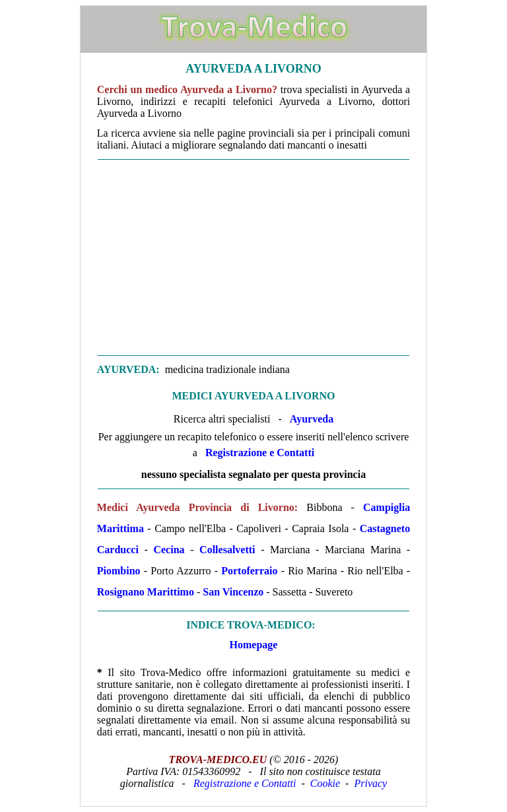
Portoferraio (249, 571)
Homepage (254, 645)
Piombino (119, 571)
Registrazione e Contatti (260, 453)
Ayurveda (312, 419)
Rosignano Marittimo (146, 592)
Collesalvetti (227, 550)
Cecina (169, 550)
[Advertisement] (253, 257)
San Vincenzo (233, 592)
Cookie (325, 783)
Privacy (370, 783)
